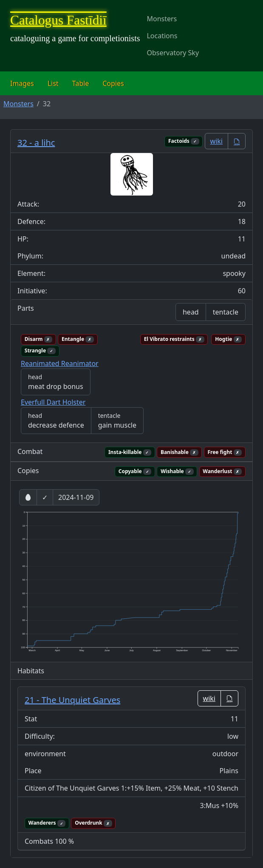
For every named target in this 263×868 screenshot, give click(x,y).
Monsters (162, 19)
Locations (162, 36)
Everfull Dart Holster (53, 402)
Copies (113, 83)
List (53, 83)
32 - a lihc (36, 143)
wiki (216, 141)
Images (22, 83)
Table (81, 83)
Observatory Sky (173, 53)
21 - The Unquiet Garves (72, 700)
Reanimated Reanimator (60, 363)
